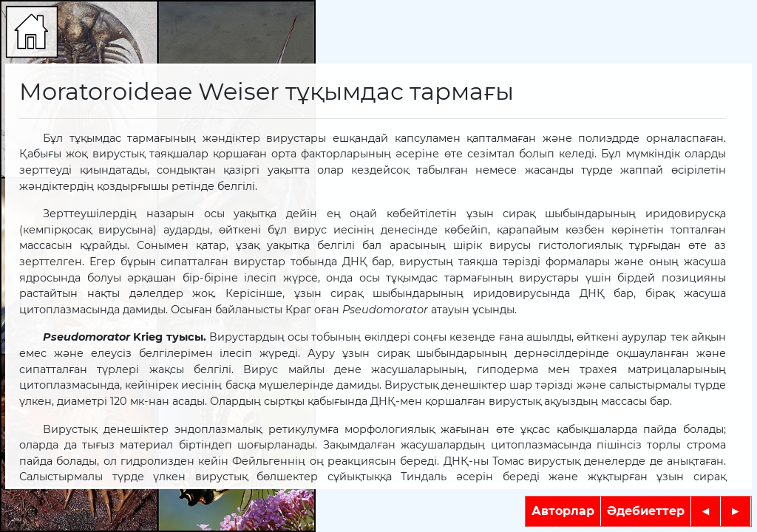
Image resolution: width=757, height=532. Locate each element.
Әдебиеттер (646, 511)
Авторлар (563, 511)
